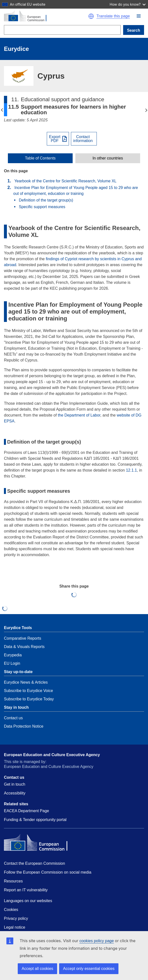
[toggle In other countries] (108, 158)
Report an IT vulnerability (26, 890)
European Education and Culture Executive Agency (52, 755)
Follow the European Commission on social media (48, 872)
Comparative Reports (23, 638)
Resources (13, 881)
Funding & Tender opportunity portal (35, 820)
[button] (139, 16)
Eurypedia (13, 655)
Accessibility (15, 793)
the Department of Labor (79, 415)
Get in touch (15, 784)
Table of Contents (40, 158)
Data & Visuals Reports (24, 647)
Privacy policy (16, 918)
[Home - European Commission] (43, 16)
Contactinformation (83, 139)
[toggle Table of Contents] (40, 158)
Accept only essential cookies (89, 969)
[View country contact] (84, 139)
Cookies (11, 910)
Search (134, 30)
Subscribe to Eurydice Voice (28, 691)
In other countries (108, 158)
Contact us (13, 718)
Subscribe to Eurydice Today (29, 699)
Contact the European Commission (34, 863)
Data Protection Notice (24, 726)
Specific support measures (42, 207)
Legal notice (15, 927)
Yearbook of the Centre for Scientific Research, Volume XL (65, 181)
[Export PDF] (58, 139)
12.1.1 (131, 470)
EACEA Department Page (26, 811)
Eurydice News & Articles (26, 682)
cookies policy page (97, 941)
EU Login (12, 663)
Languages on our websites (28, 901)
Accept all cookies (37, 969)
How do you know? (128, 4)
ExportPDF (55, 139)
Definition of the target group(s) (46, 200)
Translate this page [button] (113, 16)
